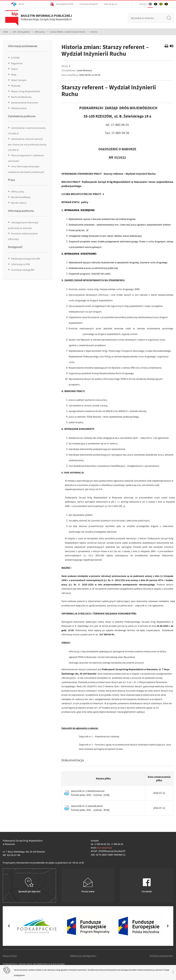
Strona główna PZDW (62, 4)
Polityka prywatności (161, 956)
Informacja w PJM (20, 264)
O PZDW (15, 58)
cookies (38, 970)
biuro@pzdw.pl (105, 848)
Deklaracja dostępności (83, 956)
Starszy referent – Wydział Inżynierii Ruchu (68, 32)
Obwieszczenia (19, 108)
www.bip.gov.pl (111, 4)
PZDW (6, 32)
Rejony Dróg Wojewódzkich (25, 91)
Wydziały (16, 86)
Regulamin (17, 63)
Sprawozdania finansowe (24, 103)
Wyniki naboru (19, 203)
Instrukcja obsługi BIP (89, 4)
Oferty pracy (40, 32)
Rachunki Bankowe (21, 97)
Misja (13, 75)
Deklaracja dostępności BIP (25, 259)
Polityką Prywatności (78, 970)
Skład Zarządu (18, 80)
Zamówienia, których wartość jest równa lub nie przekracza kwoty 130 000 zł (27, 144)
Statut (14, 69)
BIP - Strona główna (21, 32)
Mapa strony (10, 956)
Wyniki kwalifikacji (20, 197)
